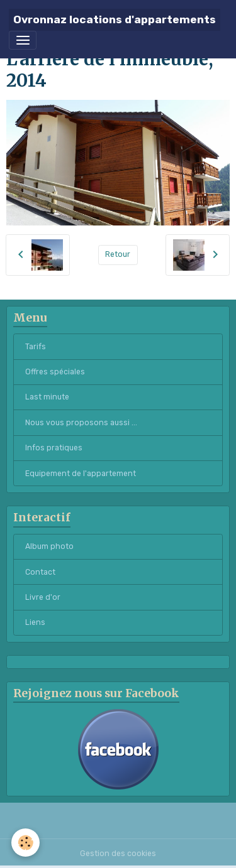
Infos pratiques (54, 448)
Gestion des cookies (118, 854)
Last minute (47, 397)
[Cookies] (25, 843)
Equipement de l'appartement (81, 474)
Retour (118, 254)
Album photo (49, 546)
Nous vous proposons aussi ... (81, 423)
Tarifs (36, 347)
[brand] (115, 20)
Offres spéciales (55, 372)
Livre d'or (43, 597)
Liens (35, 622)
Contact (40, 572)
